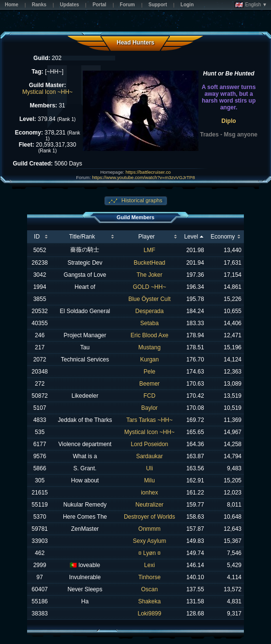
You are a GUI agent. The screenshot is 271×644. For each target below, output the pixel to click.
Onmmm (150, 529)
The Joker (149, 275)
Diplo (229, 121)
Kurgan (149, 359)
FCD (150, 396)
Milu (150, 480)
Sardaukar (149, 456)
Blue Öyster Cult (149, 299)
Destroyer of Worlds (150, 517)
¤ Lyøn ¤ (150, 553)
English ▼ (251, 5)
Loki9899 (149, 614)
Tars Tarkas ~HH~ (150, 420)
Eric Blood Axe (150, 335)
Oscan (150, 589)
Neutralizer (150, 505)
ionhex (149, 493)
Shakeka (149, 601)
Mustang (150, 347)
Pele (150, 372)
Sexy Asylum (149, 541)
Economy (223, 237)
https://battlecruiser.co (148, 172)
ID (37, 237)
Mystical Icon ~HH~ (47, 92)
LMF (150, 250)
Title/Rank (82, 237)
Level (191, 237)
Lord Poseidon (149, 444)
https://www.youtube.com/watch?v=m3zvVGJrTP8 (143, 177)
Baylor (150, 408)
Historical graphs (141, 200)
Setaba (150, 323)
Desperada (149, 311)
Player (147, 237)
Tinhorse (150, 577)
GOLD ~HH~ (149, 287)
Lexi (150, 565)
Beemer (150, 384)
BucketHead (149, 263)
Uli (150, 468)
